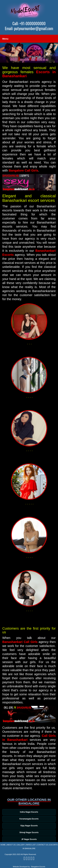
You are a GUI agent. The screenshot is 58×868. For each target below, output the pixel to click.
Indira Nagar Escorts (29, 812)
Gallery (21, 845)
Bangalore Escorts (38, 867)
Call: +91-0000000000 (29, 23)
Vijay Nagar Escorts (29, 826)
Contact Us (43, 845)
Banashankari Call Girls (20, 642)
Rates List (31, 845)
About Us (11, 845)
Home (3, 845)
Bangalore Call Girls (23, 170)
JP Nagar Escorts (29, 839)
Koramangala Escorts (29, 819)
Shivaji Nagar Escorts (29, 832)
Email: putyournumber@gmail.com (29, 28)
